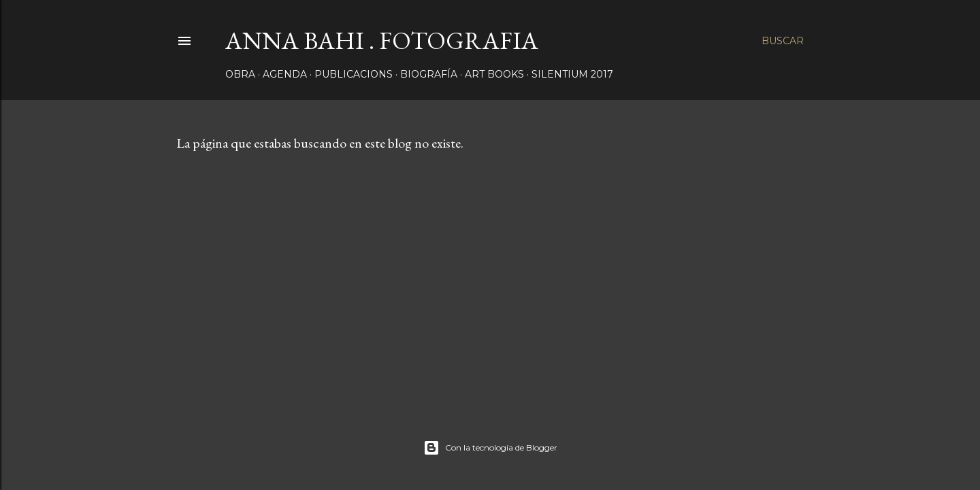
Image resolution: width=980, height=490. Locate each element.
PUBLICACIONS (354, 74)
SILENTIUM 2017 (572, 74)
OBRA (240, 74)
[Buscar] (783, 41)
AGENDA (285, 74)
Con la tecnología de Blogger (490, 448)
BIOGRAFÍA (429, 74)
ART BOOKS (494, 74)
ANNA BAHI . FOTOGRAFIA (382, 40)
